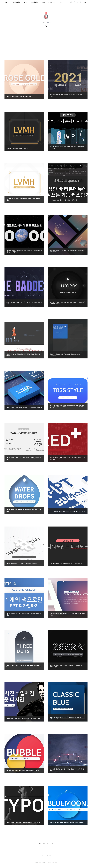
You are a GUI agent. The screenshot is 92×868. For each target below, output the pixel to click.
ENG (61, 2)
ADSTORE (43, 863)
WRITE (43, 855)
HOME (7, 2)
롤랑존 (55, 863)
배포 (26, 2)
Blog (44, 2)
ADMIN (49, 855)
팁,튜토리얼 (16, 2)
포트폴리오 (35, 2)
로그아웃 (85, 2)
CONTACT (52, 2)
